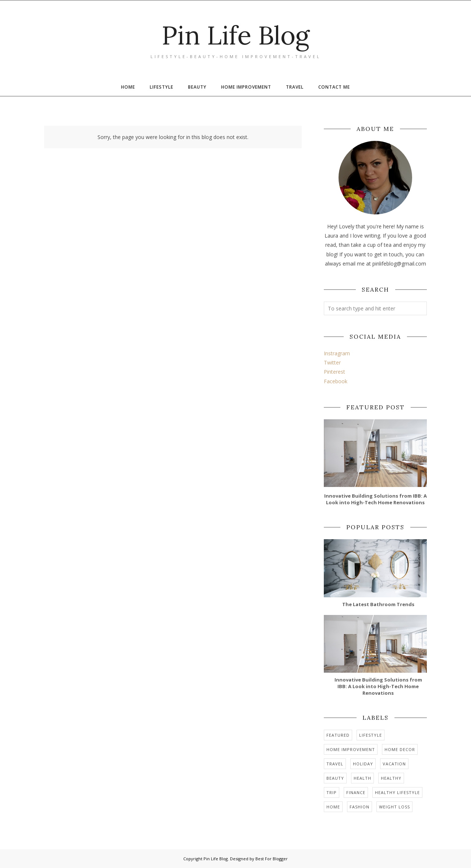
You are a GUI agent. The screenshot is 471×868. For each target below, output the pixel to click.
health (362, 778)
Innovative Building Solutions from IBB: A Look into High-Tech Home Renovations (376, 499)
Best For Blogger (272, 859)
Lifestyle (371, 735)
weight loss (394, 807)
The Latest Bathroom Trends (378, 604)
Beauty (335, 778)
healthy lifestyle (397, 792)
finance (356, 792)
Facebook (336, 381)
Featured (338, 735)
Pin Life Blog (236, 35)
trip (332, 792)
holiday (363, 764)
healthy (391, 778)
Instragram (337, 353)
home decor (400, 749)
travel (335, 764)
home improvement (351, 749)
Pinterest (334, 372)
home (333, 807)
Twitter (332, 362)
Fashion (360, 807)
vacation (394, 764)
